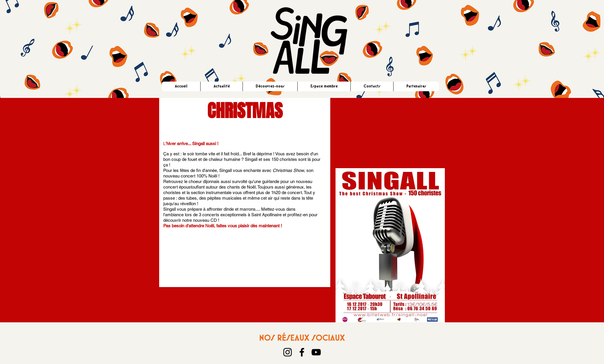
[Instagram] (288, 352)
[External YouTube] (390, 129)
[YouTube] (316, 352)
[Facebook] (302, 352)
